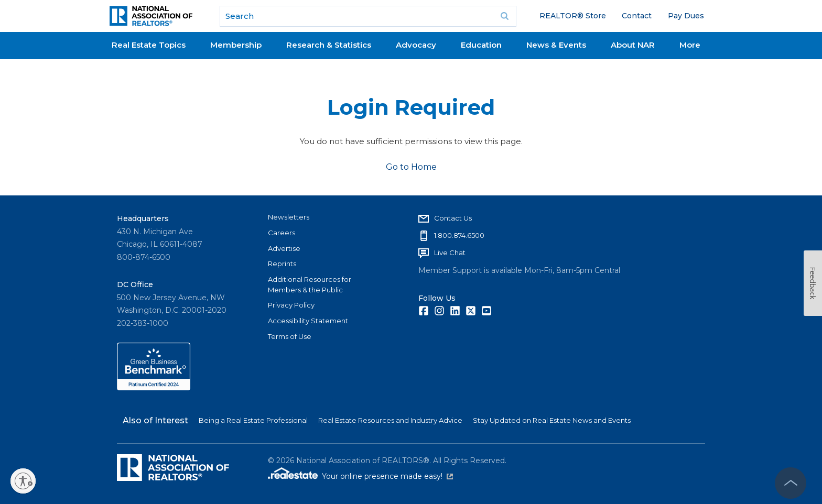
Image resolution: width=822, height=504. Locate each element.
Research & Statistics (329, 45)
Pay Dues (686, 16)
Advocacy (416, 45)
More (690, 45)
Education (481, 45)
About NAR (633, 45)
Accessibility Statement (308, 321)
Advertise (284, 248)
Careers (282, 233)
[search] (368, 16)
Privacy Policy (291, 305)
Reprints (282, 264)
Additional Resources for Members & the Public (310, 284)
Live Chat (450, 253)
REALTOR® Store (573, 16)
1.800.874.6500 (459, 235)
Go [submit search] (505, 16)
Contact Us (453, 218)
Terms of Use (290, 336)
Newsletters (289, 217)
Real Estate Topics (149, 45)
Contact (637, 16)
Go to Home (411, 167)
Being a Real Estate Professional (253, 420)
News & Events (556, 45)
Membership (236, 45)
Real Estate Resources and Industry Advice (390, 420)
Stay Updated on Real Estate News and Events (552, 420)
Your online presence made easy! (387, 476)
